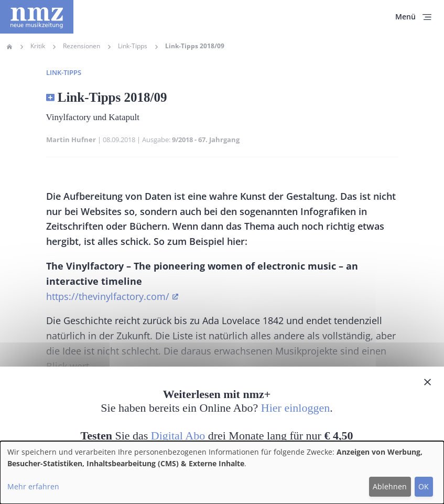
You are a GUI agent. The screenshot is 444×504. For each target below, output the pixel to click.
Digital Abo (178, 436)
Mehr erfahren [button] (33, 486)
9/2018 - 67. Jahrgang (206, 140)
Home (9, 47)
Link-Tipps (133, 46)
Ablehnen (390, 486)
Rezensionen (82, 46)
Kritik (38, 46)
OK (424, 486)
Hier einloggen (295, 408)
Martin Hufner (71, 140)
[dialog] (222, 473)
